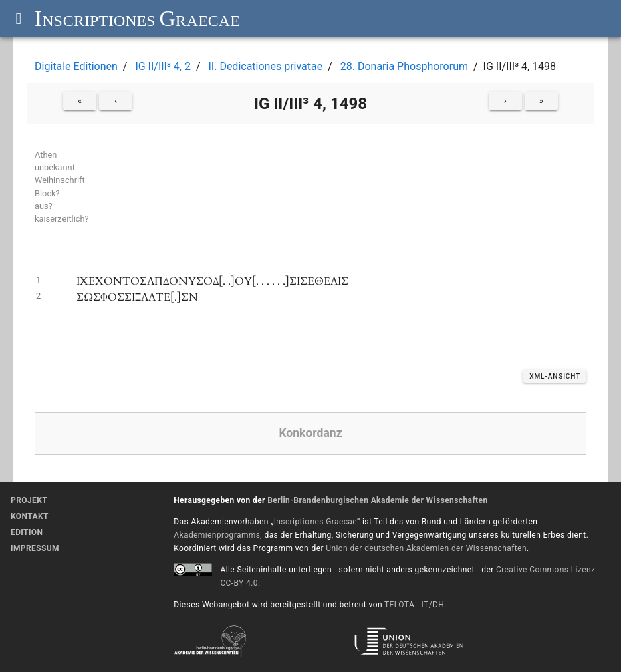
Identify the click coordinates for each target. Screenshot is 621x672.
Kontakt (30, 516)
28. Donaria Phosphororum (404, 66)
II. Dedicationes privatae (265, 66)
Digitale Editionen (76, 66)
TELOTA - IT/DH (414, 605)
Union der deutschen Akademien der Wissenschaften (426, 548)
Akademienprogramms (217, 535)
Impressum (35, 548)
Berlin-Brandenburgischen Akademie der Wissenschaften (377, 500)
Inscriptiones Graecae (316, 522)
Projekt (29, 500)
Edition (27, 532)
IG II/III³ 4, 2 (163, 66)
